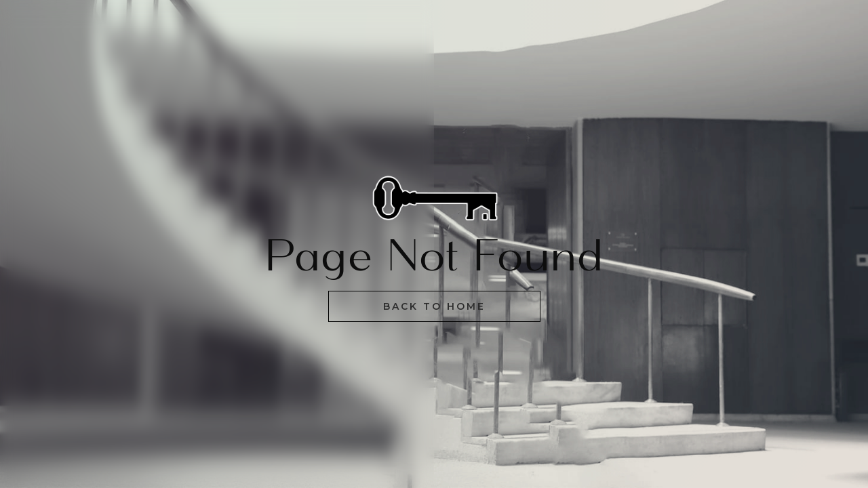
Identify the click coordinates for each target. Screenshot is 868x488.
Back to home (434, 306)
